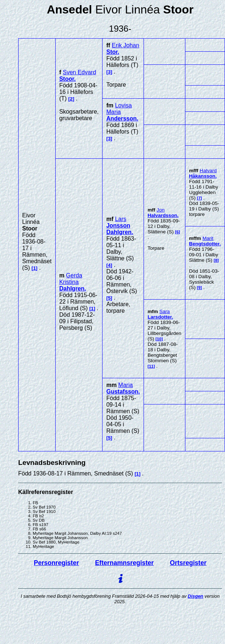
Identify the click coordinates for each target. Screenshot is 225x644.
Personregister (56, 563)
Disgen (196, 596)
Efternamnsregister (124, 563)
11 (151, 366)
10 (159, 339)
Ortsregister (188, 563)
